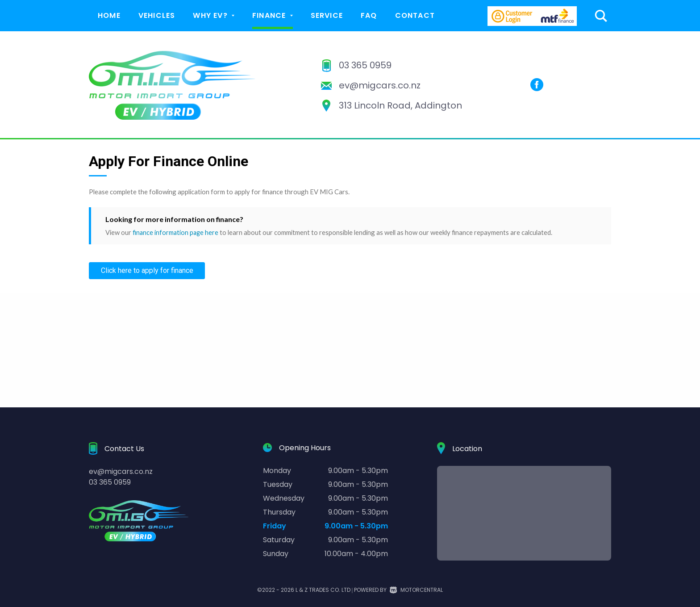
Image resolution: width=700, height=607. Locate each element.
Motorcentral (416, 590)
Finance (273, 15)
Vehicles (157, 15)
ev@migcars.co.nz (380, 85)
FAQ (369, 15)
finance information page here (176, 232)
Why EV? (214, 15)
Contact (415, 15)
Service (327, 15)
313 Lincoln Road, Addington (400, 105)
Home (109, 15)
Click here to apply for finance (147, 270)
